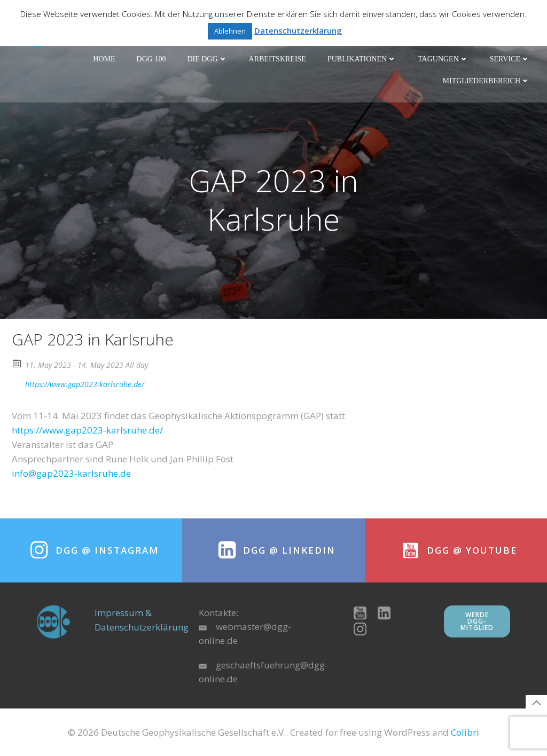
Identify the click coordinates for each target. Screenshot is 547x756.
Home (104, 59)
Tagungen (443, 59)
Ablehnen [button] (230, 31)
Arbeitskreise (278, 59)
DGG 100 (151, 59)
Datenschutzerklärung (298, 30)
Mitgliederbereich (486, 81)
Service (510, 59)
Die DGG (207, 59)
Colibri (465, 732)
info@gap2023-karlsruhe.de (71, 473)
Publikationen (362, 59)
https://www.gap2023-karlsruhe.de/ (78, 383)
